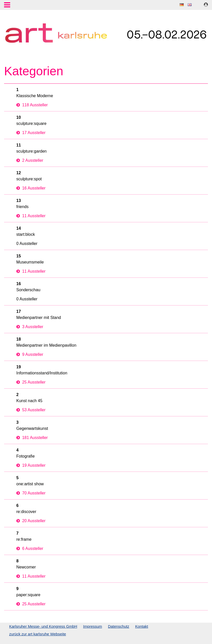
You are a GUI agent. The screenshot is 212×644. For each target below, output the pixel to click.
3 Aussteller (30, 327)
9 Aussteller (30, 354)
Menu (7, 5)
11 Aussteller (31, 216)
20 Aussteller (31, 521)
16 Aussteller (31, 188)
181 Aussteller (32, 438)
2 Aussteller (30, 160)
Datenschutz (119, 626)
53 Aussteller (31, 410)
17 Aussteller (31, 133)
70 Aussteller (31, 493)
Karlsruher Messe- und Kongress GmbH (43, 626)
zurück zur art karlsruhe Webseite (38, 634)
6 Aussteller (30, 548)
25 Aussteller (31, 382)
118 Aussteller (32, 105)
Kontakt (142, 626)
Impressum (92, 626)
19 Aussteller (31, 465)
